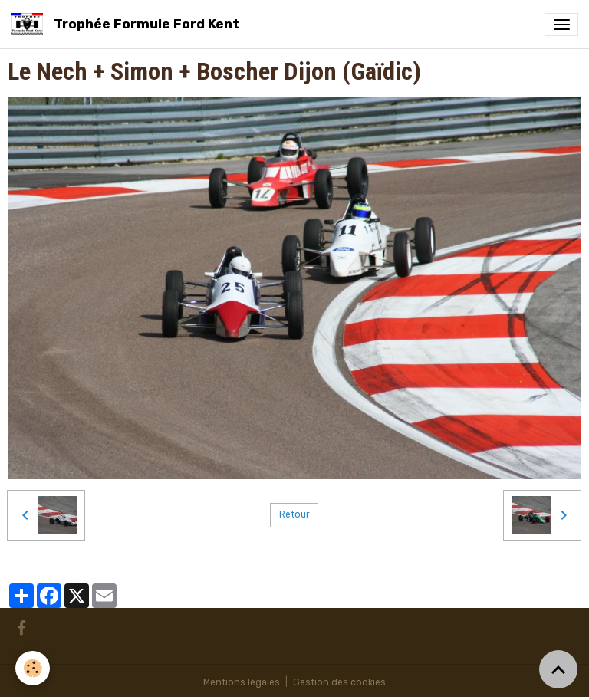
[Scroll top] (558, 669)
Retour (294, 514)
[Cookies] (33, 668)
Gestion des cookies (339, 682)
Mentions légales (242, 682)
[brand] (128, 24)
